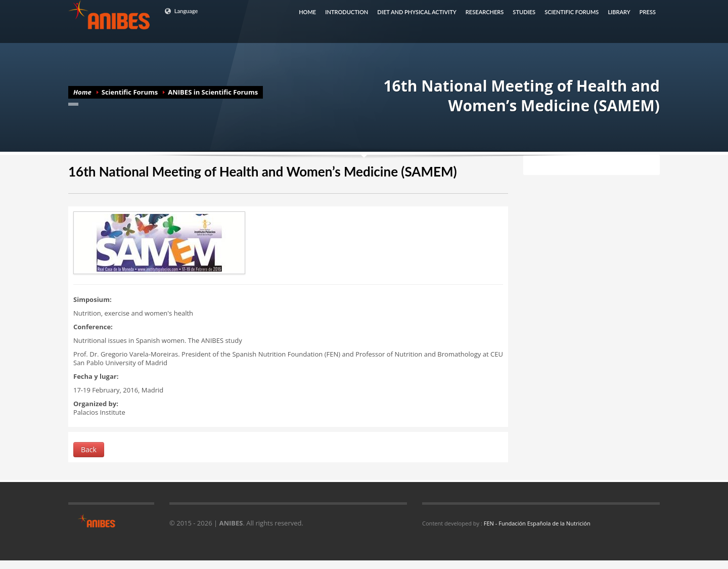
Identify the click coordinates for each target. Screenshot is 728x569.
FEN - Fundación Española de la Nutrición (537, 523)
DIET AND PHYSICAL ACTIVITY (417, 12)
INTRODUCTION (347, 12)
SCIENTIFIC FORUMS (572, 12)
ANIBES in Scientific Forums (213, 92)
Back (89, 449)
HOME (307, 12)
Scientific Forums (130, 92)
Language (181, 11)
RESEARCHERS (485, 12)
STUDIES (524, 12)
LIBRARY (619, 12)
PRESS (648, 12)
